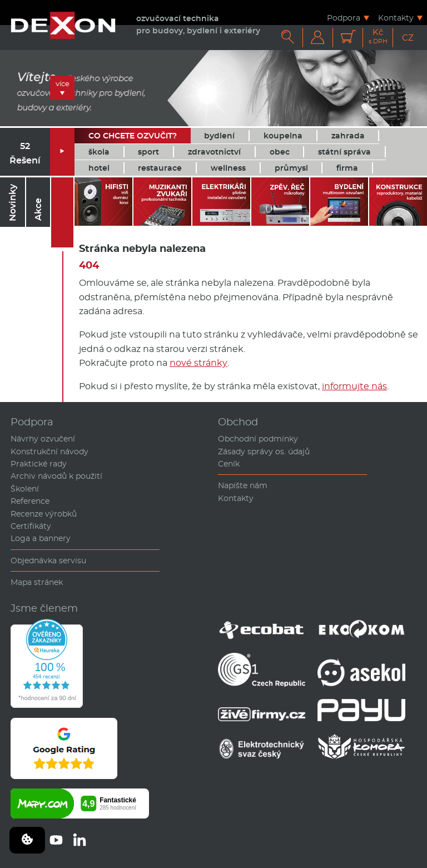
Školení (25, 489)
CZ (408, 38)
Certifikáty (31, 526)
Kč (378, 36)
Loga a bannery (41, 538)
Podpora (344, 18)
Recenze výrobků (44, 514)
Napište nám (243, 485)
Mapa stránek (37, 582)
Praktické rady (39, 464)
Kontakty (396, 18)
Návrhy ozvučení (43, 439)
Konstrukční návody (49, 452)
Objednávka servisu (48, 561)
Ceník (229, 464)
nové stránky (198, 363)
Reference (30, 501)
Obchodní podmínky (258, 439)
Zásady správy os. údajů (264, 452)
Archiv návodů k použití (56, 476)
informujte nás (354, 386)
